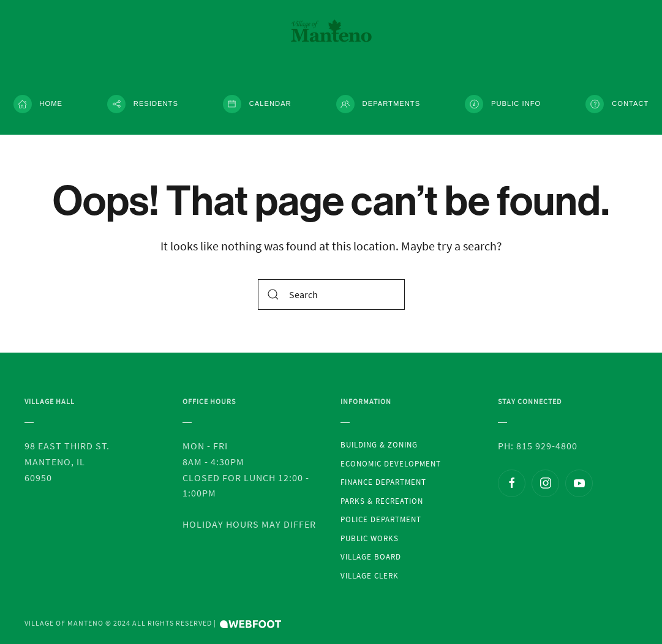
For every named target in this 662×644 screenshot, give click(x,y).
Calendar (257, 104)
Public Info (503, 104)
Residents (143, 104)
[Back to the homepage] (331, 31)
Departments (378, 104)
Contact (617, 104)
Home (38, 104)
